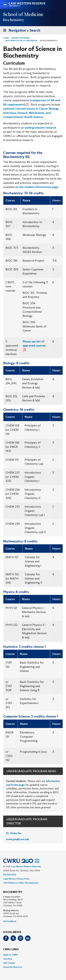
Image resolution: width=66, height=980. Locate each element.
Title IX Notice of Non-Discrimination (21, 883)
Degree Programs (21, 38)
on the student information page (37, 187)
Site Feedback (10, 921)
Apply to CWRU (11, 955)
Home (6, 38)
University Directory (13, 967)
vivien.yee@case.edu (18, 839)
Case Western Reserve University (26, 866)
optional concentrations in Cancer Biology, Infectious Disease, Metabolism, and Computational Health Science (31, 113)
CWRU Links (11, 949)
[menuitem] (33, 955)
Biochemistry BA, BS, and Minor (21, 41)
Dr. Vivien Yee (14, 833)
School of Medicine (23, 14)
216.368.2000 (10, 875)
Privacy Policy (23, 879)
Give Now (8, 959)
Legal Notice (9, 879)
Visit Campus (9, 963)
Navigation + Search (21, 31)
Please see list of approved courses (34, 344)
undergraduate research (40, 128)
